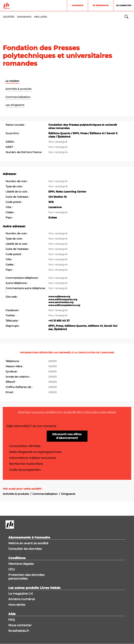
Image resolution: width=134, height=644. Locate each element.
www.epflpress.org (59, 296)
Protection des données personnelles (26, 577)
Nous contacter (20, 625)
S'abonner (77, 5)
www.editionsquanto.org (63, 299)
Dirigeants (68, 494)
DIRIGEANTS (24, 17)
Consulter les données (25, 549)
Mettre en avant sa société (28, 543)
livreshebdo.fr (19, 631)
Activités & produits (16, 494)
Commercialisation (45, 494)
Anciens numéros (22, 599)
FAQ (11, 620)
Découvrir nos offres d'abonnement (67, 436)
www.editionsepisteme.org (64, 305)
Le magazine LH (21, 594)
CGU (12, 569)
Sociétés (9, 17)
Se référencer (101, 5)
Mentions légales (21, 564)
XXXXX (53, 361)
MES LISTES (40, 17)
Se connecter (124, 5)
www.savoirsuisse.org (61, 302)
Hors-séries (17, 605)
